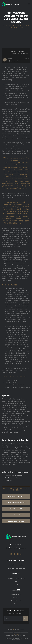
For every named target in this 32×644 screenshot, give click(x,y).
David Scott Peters (16, 595)
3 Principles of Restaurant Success (16, 568)
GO (25, 618)
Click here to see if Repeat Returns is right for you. (15, 431)
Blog (16, 581)
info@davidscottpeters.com (18, 548)
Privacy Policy (25, 632)
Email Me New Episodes (16, 521)
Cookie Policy (17, 632)
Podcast (16, 584)
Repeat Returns (10, 480)
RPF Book (16, 598)
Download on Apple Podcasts (16, 503)
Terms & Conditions (8, 632)
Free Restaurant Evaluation (14, 478)
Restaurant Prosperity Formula (16, 578)
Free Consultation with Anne (14, 476)
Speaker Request (16, 601)
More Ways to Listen (16, 515)
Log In (16, 604)
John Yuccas (11, 636)
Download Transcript (16, 496)
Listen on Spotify (16, 509)
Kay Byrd (24, 636)
